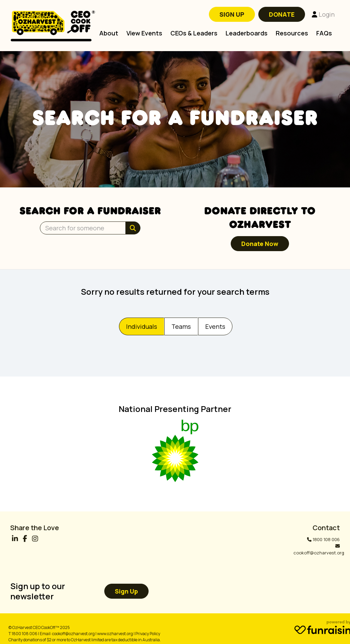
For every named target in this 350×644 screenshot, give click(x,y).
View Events (144, 33)
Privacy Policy (148, 634)
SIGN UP (232, 14)
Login (323, 14)
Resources (292, 33)
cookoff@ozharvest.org (319, 553)
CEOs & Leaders (194, 33)
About (109, 33)
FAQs (324, 33)
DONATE (282, 14)
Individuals (142, 326)
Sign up (126, 591)
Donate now (260, 244)
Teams (181, 326)
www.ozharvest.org (115, 634)
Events (215, 326)
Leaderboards (247, 33)
